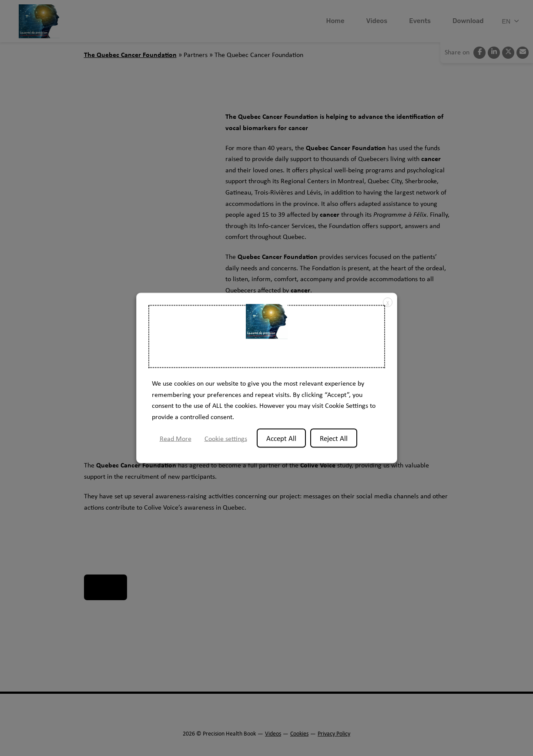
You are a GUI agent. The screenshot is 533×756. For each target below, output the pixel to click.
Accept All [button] (281, 438)
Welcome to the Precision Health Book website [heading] (267, 336)
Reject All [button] (334, 438)
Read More (176, 438)
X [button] (388, 302)
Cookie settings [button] (226, 438)
